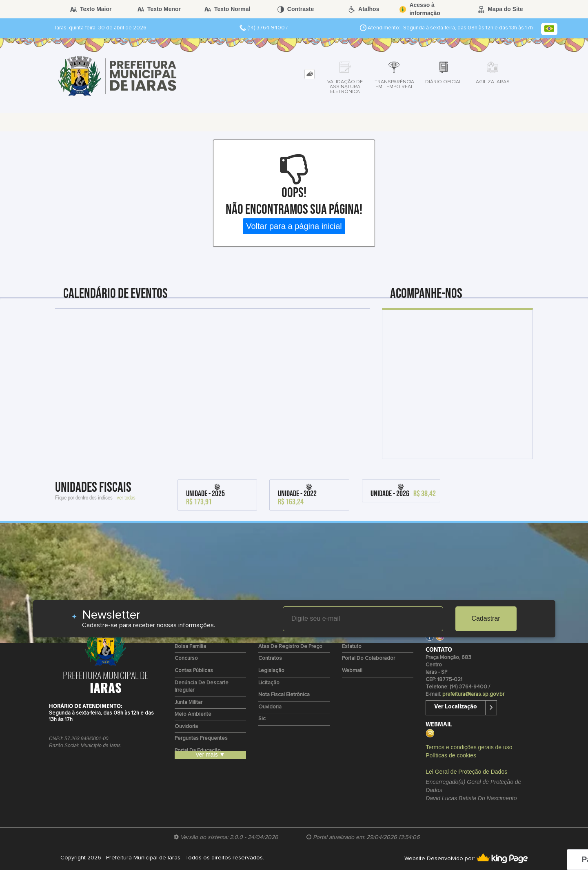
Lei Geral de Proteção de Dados (466, 772)
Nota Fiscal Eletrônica (284, 695)
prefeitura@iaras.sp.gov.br (473, 694)
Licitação (269, 683)
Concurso (186, 658)
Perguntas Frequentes (201, 738)
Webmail (352, 671)
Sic (262, 719)
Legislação (271, 671)
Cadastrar (486, 618)
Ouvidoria (186, 727)
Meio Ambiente (193, 714)
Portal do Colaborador (368, 658)
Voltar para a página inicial (294, 226)
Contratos (270, 658)
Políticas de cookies (451, 755)
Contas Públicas (194, 671)
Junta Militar (189, 702)
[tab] (310, 74)
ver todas (126, 497)
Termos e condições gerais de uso (469, 747)
